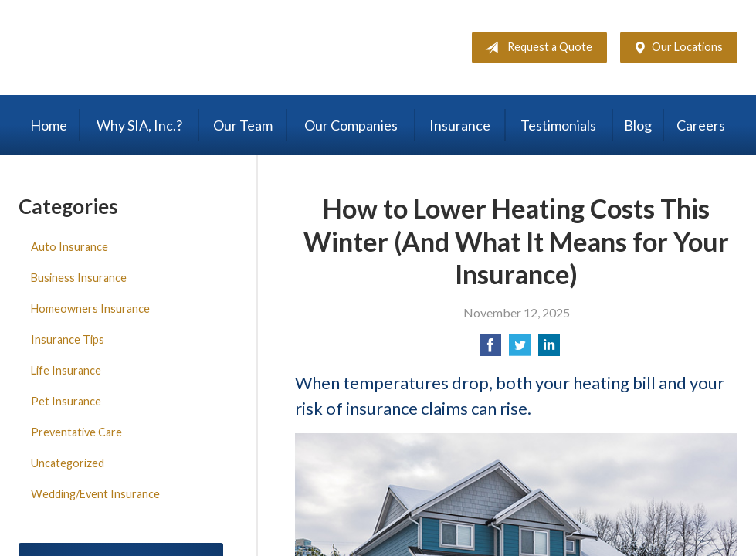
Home (49, 125)
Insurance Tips (68, 339)
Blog (638, 125)
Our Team (243, 125)
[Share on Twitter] (520, 349)
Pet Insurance (66, 401)
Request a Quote (536, 48)
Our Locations (675, 48)
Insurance (460, 125)
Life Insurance (66, 370)
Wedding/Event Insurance (95, 494)
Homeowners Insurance (90, 309)
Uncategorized (68, 463)
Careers (701, 125)
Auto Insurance (69, 247)
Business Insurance (79, 278)
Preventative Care (76, 432)
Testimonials (558, 125)
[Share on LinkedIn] (549, 349)
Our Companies (351, 125)
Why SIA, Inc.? (139, 125)
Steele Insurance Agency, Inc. (150, 47)
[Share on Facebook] (490, 349)
